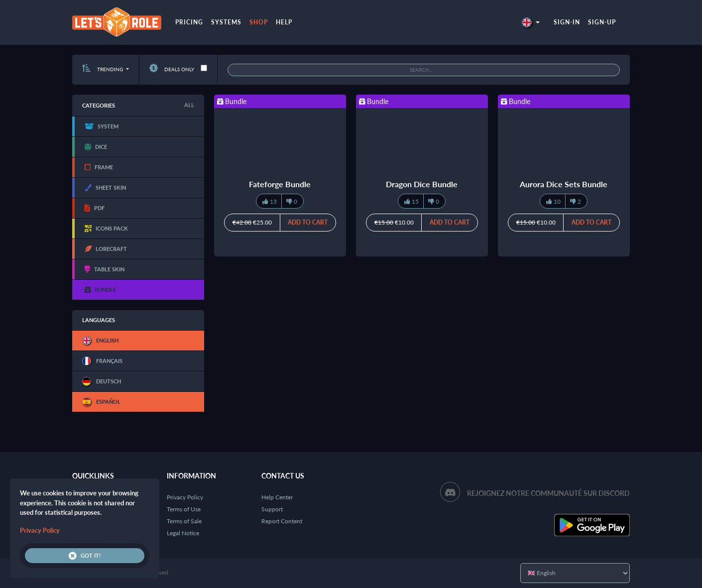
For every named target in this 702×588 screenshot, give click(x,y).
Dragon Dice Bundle (422, 184)
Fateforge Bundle (280, 184)
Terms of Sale (184, 521)
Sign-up (602, 22)
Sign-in (567, 22)
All (189, 105)
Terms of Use (184, 509)
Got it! (85, 556)
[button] (531, 22)
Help (284, 22)
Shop (259, 22)
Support (272, 509)
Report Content (282, 521)
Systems (226, 22)
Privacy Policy (185, 497)
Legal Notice (183, 533)
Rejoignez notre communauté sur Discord (548, 493)
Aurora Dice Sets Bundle (564, 184)
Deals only (172, 69)
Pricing (189, 22)
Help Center (277, 497)
